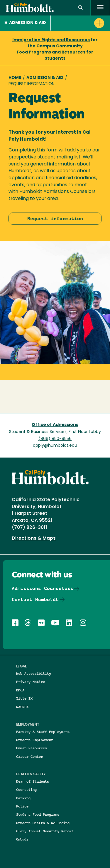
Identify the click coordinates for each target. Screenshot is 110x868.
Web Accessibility (34, 673)
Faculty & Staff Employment (43, 732)
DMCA (20, 690)
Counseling (26, 790)
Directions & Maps (34, 539)
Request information (55, 219)
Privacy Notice (31, 682)
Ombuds (22, 839)
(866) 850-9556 (55, 439)
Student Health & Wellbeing (43, 823)
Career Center (29, 756)
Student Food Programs (38, 814)
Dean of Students (33, 781)
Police (22, 806)
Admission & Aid (25, 23)
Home (15, 78)
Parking (23, 798)
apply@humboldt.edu (55, 446)
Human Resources (32, 748)
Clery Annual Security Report (45, 831)
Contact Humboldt (35, 599)
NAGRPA (22, 707)
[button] (81, 8)
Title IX (24, 698)
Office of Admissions (55, 425)
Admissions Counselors (43, 588)
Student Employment (35, 740)
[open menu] (100, 8)
